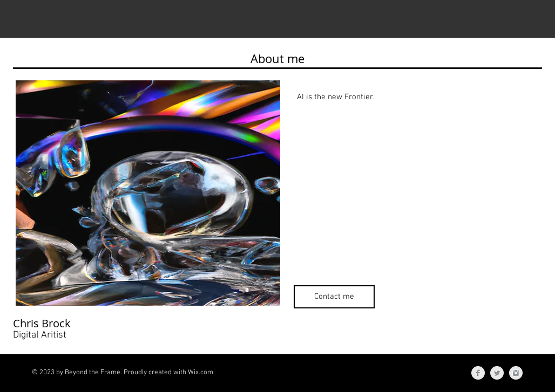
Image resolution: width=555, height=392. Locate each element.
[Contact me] (334, 297)
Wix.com (201, 373)
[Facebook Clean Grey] (478, 373)
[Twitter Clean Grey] (497, 373)
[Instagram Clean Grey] (516, 373)
